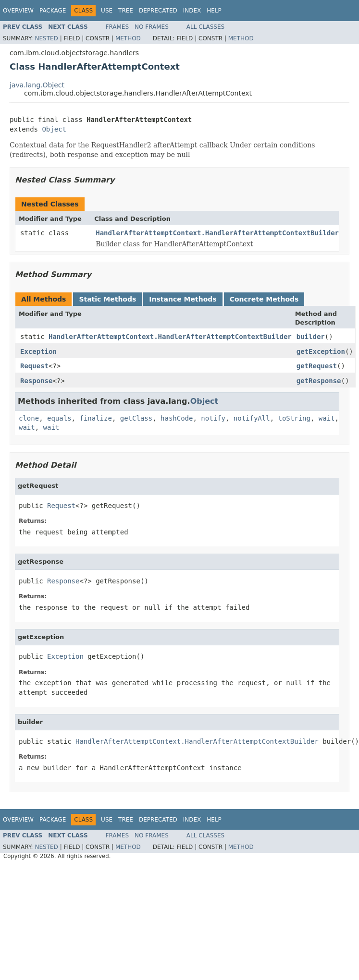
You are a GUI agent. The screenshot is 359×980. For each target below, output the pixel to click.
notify (213, 418)
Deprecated (158, 11)
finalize (95, 418)
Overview (18, 11)
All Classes (205, 27)
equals (59, 418)
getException (321, 351)
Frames (118, 27)
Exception (38, 351)
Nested (46, 38)
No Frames (152, 27)
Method (128, 38)
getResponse (319, 381)
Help (214, 11)
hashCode (177, 418)
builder (311, 337)
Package (53, 11)
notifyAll (252, 418)
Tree (126, 11)
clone (29, 418)
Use (107, 11)
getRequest (317, 366)
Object (54, 129)
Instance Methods (183, 299)
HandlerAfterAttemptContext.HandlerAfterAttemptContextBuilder (217, 233)
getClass (136, 418)
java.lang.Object (37, 85)
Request (34, 366)
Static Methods (107, 299)
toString (294, 418)
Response (36, 381)
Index (192, 11)
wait (327, 418)
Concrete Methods (264, 299)
